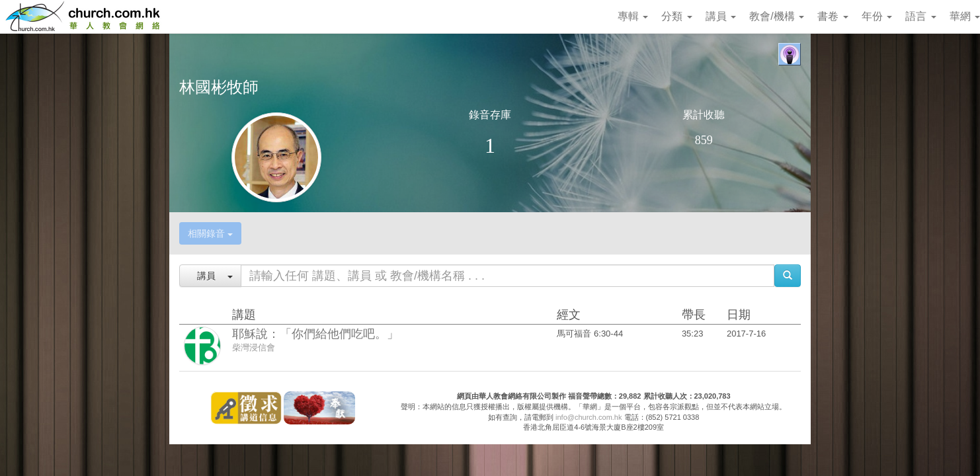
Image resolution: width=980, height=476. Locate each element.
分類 (676, 16)
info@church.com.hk (589, 417)
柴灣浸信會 (254, 347)
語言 (920, 16)
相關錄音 (210, 233)
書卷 (833, 16)
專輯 (633, 16)
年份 (877, 16)
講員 (721, 16)
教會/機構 (777, 16)
